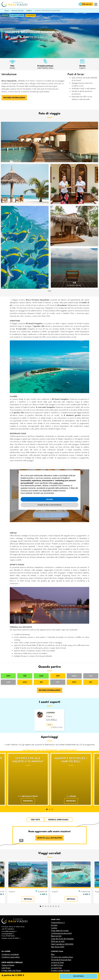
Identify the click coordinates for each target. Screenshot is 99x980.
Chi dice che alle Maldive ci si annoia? (28, 761)
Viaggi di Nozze (8, 949)
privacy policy (31, 972)
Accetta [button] (50, 499)
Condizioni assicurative (11, 941)
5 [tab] (51, 890)
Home (7, 11)
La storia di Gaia (57, 946)
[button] (96, 4)
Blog (53, 938)
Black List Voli (56, 920)
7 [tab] (56, 890)
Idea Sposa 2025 (58, 931)
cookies (46, 972)
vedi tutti (35, 804)
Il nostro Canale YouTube (60, 955)
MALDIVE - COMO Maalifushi (71, 866)
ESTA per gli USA (58, 925)
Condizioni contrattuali (10, 938)
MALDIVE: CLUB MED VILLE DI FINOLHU (28, 865)
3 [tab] (52, 793)
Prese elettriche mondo (60, 915)
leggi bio (52, 725)
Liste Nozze (6, 952)
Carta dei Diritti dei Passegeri (62, 923)
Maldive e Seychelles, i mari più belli (71, 761)
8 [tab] (59, 890)
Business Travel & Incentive (61, 957)
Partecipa (28, 785)
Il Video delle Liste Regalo (11, 960)
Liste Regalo (6, 957)
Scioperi (54, 909)
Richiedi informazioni (50, 690)
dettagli (28, 883)
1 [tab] (47, 793)
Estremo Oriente (18, 11)
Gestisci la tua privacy (64, 972)
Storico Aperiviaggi (58, 804)
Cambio (54, 912)
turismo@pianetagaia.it (9, 915)
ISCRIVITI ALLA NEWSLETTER (49, 822)
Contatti (54, 960)
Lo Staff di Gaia (57, 949)
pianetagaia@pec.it (8, 918)
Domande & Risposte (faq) (61, 944)
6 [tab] (53, 890)
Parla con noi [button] (85, 4)
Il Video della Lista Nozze (11, 955)
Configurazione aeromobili (61, 917)
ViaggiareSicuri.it (58, 906)
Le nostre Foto (56, 952)
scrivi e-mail (57, 729)
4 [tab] (48, 890)
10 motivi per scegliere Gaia (62, 941)
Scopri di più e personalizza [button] (49, 505)
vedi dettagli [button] (78, 976)
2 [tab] (49, 793)
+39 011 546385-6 (8, 913)
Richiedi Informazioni (14, 98)
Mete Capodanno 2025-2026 (62, 928)
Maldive (29, 11)
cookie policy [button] (58, 483)
